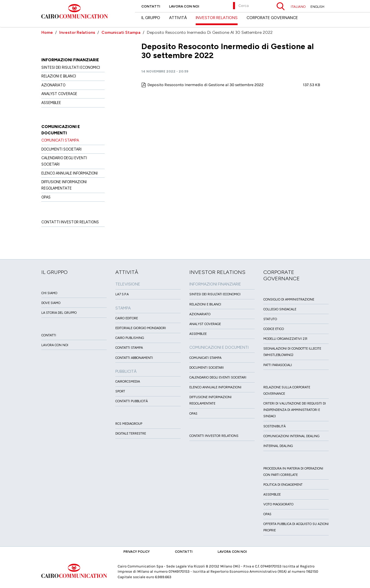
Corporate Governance (272, 18)
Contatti (151, 6)
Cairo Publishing (130, 338)
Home (47, 33)
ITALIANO (298, 7)
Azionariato (53, 85)
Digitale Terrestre (131, 434)
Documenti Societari (61, 149)
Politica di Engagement (283, 485)
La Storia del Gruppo (59, 313)
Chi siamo (49, 293)
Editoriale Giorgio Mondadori (141, 328)
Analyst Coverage (59, 94)
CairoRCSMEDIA (128, 382)
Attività (178, 18)
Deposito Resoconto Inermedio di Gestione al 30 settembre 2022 (206, 85)
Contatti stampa (129, 348)
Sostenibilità (274, 426)
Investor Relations (77, 33)
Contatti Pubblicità (132, 401)
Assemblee (51, 103)
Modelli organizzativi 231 (285, 339)
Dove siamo (51, 303)
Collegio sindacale (280, 309)
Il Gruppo (151, 18)
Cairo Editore (127, 318)
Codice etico (274, 329)
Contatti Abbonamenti (134, 358)
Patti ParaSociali (278, 365)
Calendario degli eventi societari (64, 161)
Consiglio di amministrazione (289, 299)
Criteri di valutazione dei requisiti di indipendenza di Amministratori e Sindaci (295, 410)
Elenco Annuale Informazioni (70, 173)
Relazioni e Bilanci (59, 76)
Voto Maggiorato (278, 504)
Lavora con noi (184, 6)
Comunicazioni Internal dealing (291, 436)
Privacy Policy (137, 552)
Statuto (270, 319)
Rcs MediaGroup (129, 424)
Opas (267, 514)
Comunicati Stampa (121, 33)
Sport (120, 391)
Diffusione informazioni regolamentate (64, 185)
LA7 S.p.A (122, 294)
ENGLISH (317, 7)
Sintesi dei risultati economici (71, 67)
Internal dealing (278, 446)
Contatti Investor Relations (70, 222)
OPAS (46, 197)
